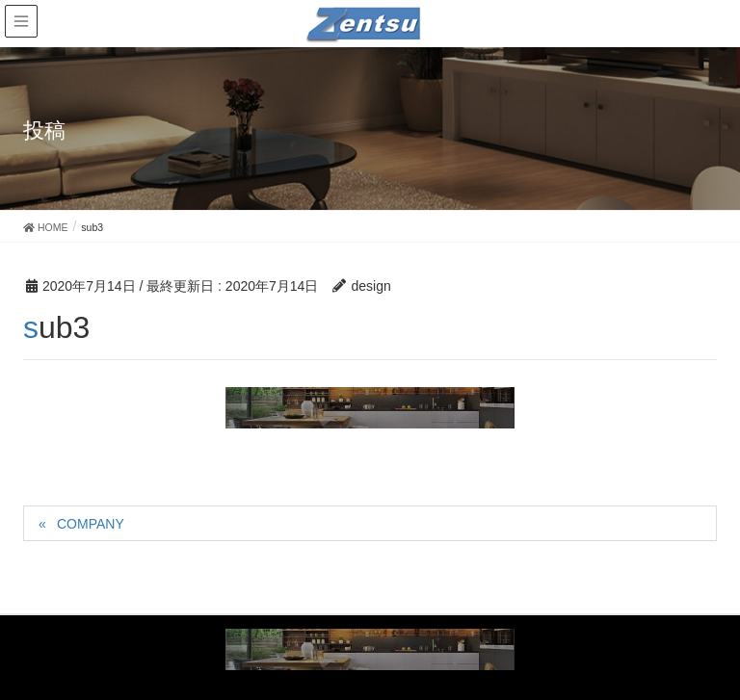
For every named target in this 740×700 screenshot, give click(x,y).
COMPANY (91, 524)
